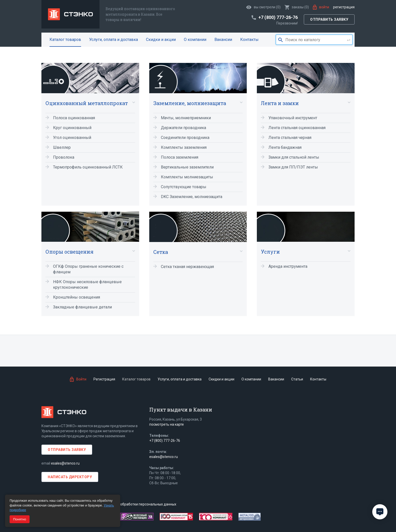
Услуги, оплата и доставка (114, 40)
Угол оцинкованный (72, 138)
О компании (195, 40)
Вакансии (223, 40)
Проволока (64, 157)
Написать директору (70, 477)
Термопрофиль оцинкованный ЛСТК (88, 167)
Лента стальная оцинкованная (297, 128)
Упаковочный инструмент (293, 118)
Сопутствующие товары (184, 187)
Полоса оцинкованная (74, 118)
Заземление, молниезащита (190, 103)
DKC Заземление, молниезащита (192, 197)
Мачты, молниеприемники (186, 118)
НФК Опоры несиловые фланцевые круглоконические (87, 285)
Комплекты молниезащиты (187, 177)
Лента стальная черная (290, 138)
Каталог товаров (65, 40)
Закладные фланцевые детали (82, 307)
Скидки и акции (161, 40)
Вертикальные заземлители (187, 167)
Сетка (161, 252)
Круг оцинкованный (72, 128)
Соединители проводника (185, 138)
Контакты (249, 40)
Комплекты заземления (184, 147)
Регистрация (344, 7)
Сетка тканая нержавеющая (187, 267)
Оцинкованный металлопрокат (87, 103)
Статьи (297, 379)
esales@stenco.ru (65, 463)
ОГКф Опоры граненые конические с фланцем (88, 269)
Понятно (20, 519)
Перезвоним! (287, 23)
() (297, 7)
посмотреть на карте (167, 424)
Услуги (270, 252)
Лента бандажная (285, 147)
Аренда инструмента (288, 266)
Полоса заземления (180, 157)
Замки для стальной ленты (294, 157)
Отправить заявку (329, 19)
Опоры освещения (69, 252)
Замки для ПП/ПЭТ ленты (293, 167)
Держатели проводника (183, 128)
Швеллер (62, 147)
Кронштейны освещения (77, 297)
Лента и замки (280, 103)
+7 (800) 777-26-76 (165, 441)
